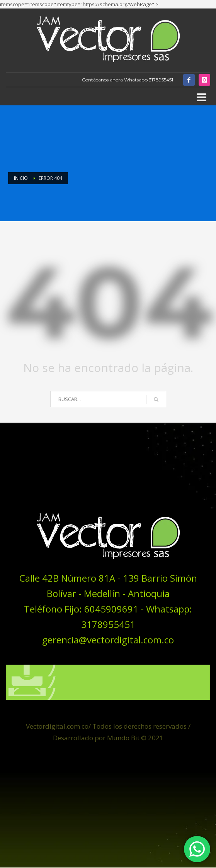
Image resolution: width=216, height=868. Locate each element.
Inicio (21, 178)
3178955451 (161, 80)
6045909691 (111, 613)
